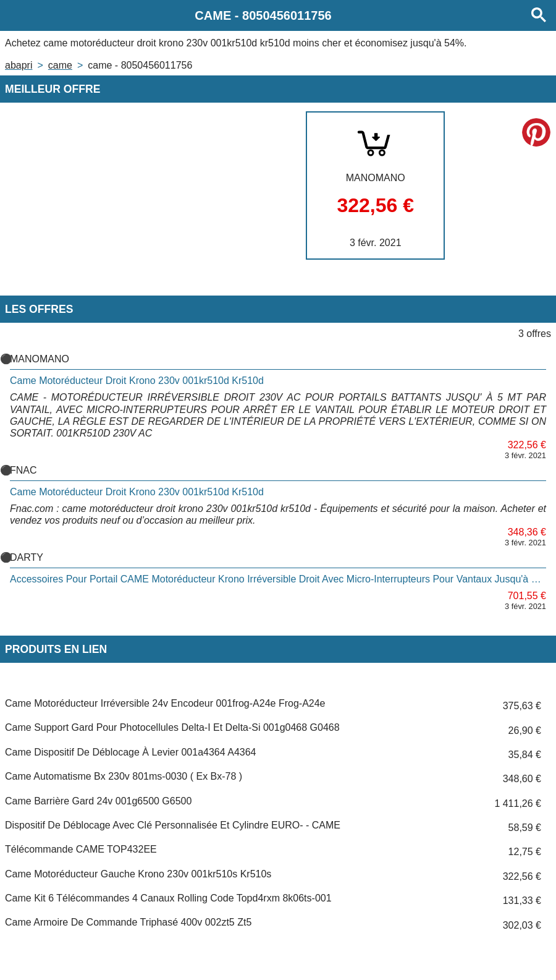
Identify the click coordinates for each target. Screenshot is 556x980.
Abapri (19, 65)
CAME (60, 65)
